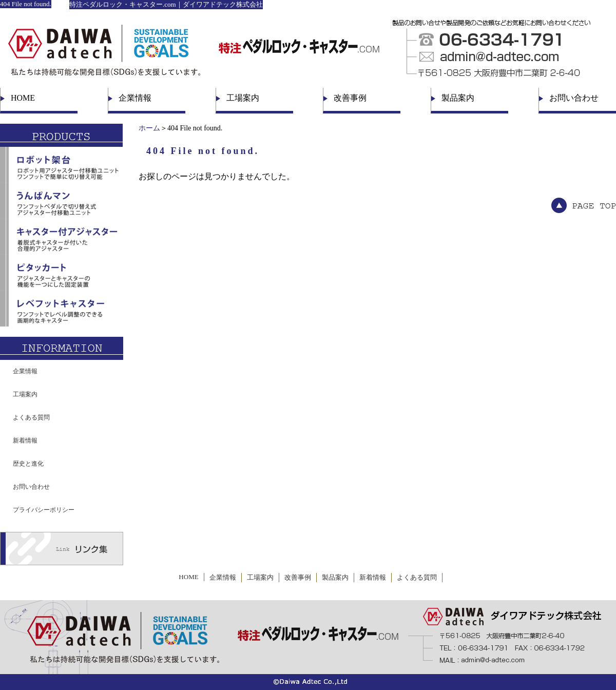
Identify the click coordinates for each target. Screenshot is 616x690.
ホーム (149, 128)
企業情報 (135, 98)
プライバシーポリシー (44, 510)
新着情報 (25, 440)
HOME (23, 98)
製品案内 (458, 98)
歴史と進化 (28, 464)
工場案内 (243, 98)
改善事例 (350, 98)
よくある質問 (31, 417)
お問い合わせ (574, 98)
